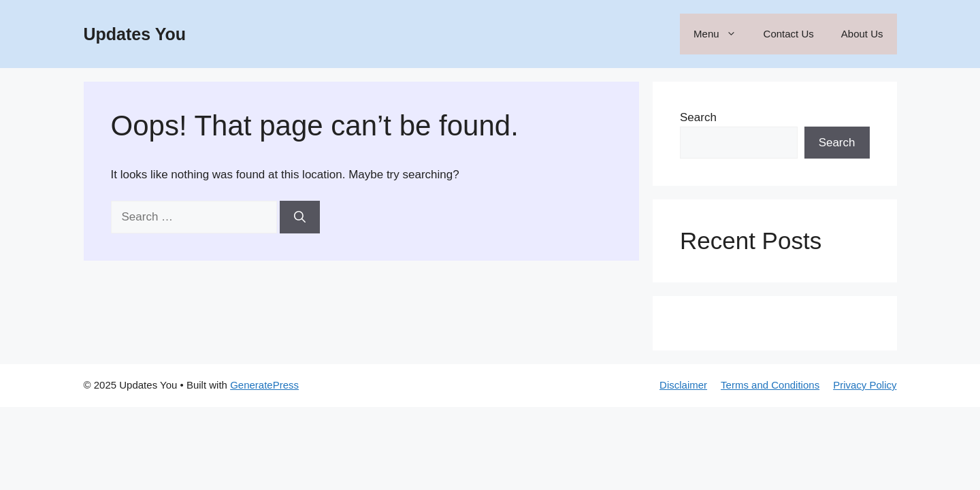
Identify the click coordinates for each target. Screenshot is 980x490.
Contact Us (789, 34)
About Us (862, 34)
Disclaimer (683, 385)
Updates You (135, 34)
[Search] (300, 217)
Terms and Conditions (770, 385)
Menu (722, 34)
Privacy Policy (865, 385)
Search (698, 117)
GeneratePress (264, 385)
